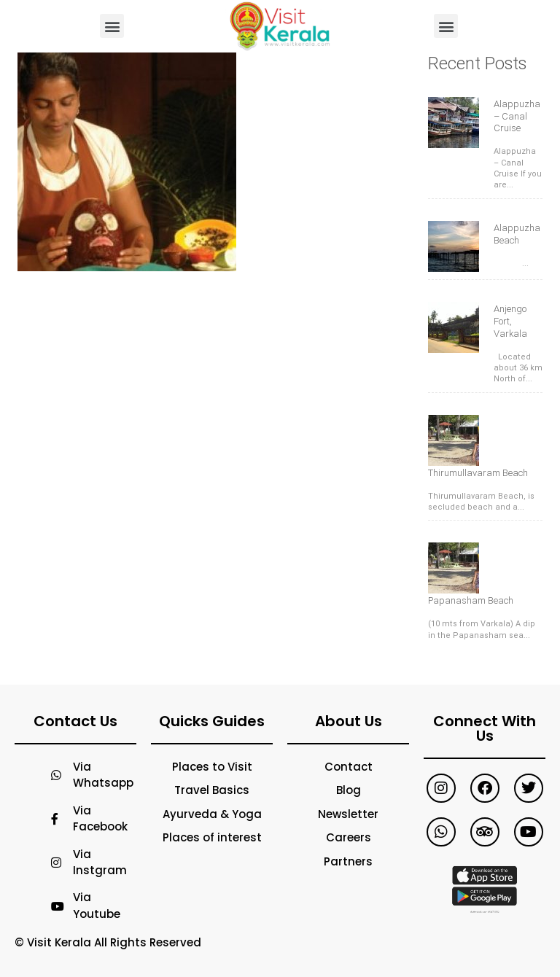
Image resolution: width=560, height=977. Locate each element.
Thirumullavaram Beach (478, 473)
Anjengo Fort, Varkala (510, 321)
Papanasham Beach (471, 600)
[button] (112, 26)
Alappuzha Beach (517, 234)
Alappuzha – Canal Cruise (517, 116)
